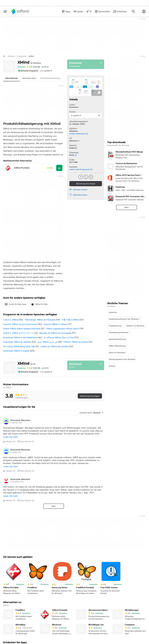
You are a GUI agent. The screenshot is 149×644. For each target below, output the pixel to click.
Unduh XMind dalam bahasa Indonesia (22, 329)
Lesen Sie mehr (11, 437)
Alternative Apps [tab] (29, 78)
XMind (29, 62)
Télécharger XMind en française (40, 320)
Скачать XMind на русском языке (20, 324)
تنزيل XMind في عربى (47, 342)
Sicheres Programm (28, 71)
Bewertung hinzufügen (86, 184)
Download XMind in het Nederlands (20, 337)
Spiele (78, 11)
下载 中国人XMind (70, 320)
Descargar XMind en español (17, 342)
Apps (66, 11)
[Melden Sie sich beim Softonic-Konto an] (144, 11)
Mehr (54, 506)
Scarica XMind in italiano (56, 324)
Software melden (78, 190)
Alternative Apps (78, 195)
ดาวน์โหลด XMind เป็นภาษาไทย (59, 337)
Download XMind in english (16, 351)
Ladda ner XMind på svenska (54, 346)
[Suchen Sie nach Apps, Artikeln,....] (133, 11)
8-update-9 (86, 115)
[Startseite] (4, 56)
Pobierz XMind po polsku (76, 342)
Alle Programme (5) (84, 169)
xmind (72, 169)
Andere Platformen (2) (79, 134)
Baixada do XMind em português (55, 333)
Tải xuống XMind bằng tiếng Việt (19, 346)
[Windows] (11, 56)
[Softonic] (20, 11)
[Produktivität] (22, 56)
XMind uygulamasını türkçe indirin (62, 329)
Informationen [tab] (11, 78)
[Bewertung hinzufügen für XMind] (33, 67)
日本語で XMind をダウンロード (18, 333)
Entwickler (120, 11)
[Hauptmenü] (5, 11)
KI (89, 11)
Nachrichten (102, 11)
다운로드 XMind (11, 320)
